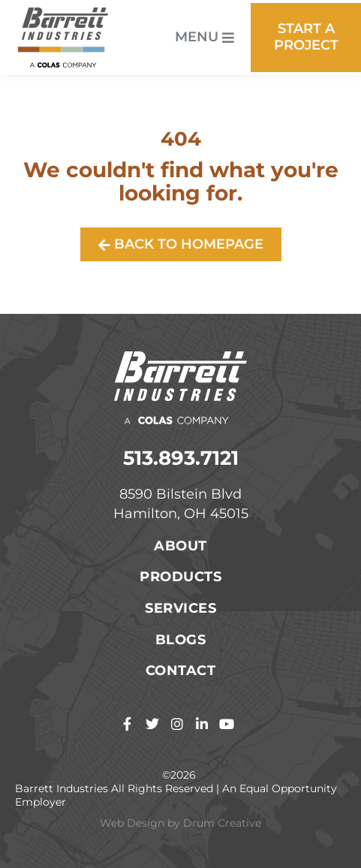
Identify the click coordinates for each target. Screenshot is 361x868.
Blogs (181, 640)
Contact (181, 671)
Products (180, 577)
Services (180, 608)
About (180, 546)
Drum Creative (222, 823)
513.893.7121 (181, 458)
